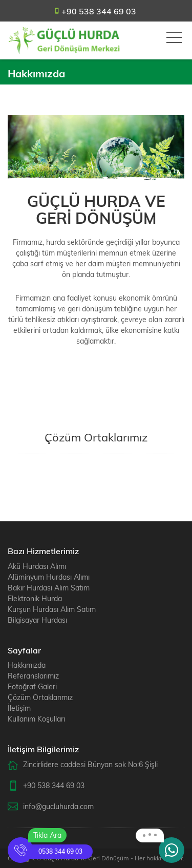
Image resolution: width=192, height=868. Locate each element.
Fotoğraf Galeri (32, 687)
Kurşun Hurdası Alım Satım (52, 609)
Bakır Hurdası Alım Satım (49, 588)
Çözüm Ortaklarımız (40, 697)
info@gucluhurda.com (58, 807)
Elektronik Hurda (35, 599)
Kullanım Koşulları (36, 719)
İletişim (19, 708)
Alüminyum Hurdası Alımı (49, 577)
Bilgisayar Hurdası (37, 620)
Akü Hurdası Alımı (37, 566)
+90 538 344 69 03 (99, 11)
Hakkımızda (27, 665)
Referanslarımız (33, 676)
